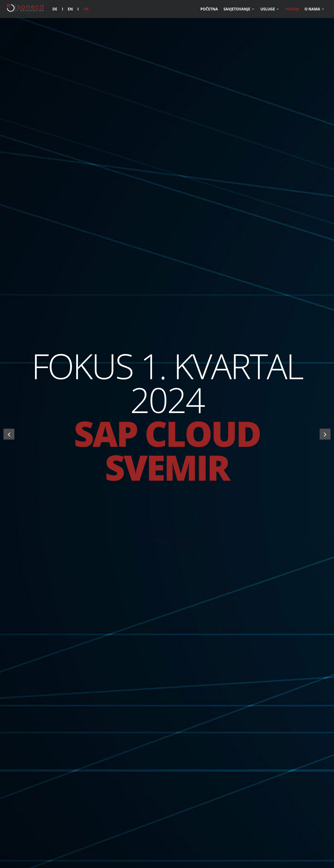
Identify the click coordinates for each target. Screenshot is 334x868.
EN (70, 9)
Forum (292, 9)
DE (55, 9)
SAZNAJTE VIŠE (167, 511)
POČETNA (209, 9)
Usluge (268, 9)
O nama (312, 9)
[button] (9, 434)
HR (86, 9)
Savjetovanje (237, 9)
